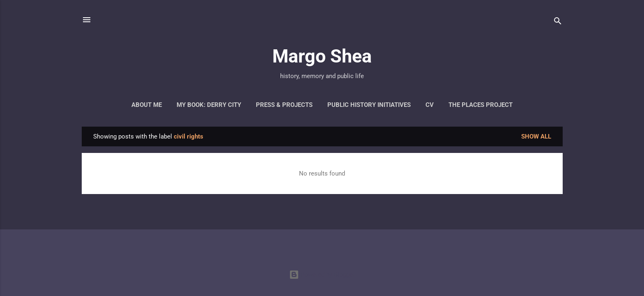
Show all (536, 136)
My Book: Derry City (209, 105)
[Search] (558, 22)
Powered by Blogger (322, 275)
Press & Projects (284, 105)
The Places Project (481, 105)
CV (430, 105)
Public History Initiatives (369, 105)
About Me (147, 105)
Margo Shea (322, 56)
